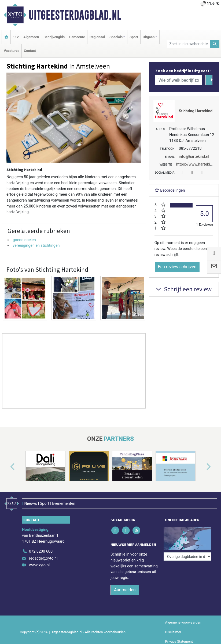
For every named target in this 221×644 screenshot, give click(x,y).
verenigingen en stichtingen (36, 246)
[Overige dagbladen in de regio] (187, 557)
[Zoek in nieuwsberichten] (188, 44)
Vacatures (12, 51)
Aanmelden (125, 590)
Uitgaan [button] (149, 37)
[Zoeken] (215, 44)
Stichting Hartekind (196, 111)
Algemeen (31, 37)
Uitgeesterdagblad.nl (75, 15)
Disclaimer (173, 632)
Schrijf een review (183, 289)
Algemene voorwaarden (183, 622)
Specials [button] (116, 37)
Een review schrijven (177, 267)
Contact (30, 51)
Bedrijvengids (54, 37)
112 (16, 37)
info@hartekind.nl (194, 157)
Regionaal (97, 37)
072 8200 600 (41, 551)
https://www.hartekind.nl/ (198, 164)
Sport (134, 37)
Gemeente (77, 37)
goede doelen (24, 240)
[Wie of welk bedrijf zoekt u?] (179, 80)
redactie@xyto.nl (43, 558)
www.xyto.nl (39, 565)
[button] (6, 467)
